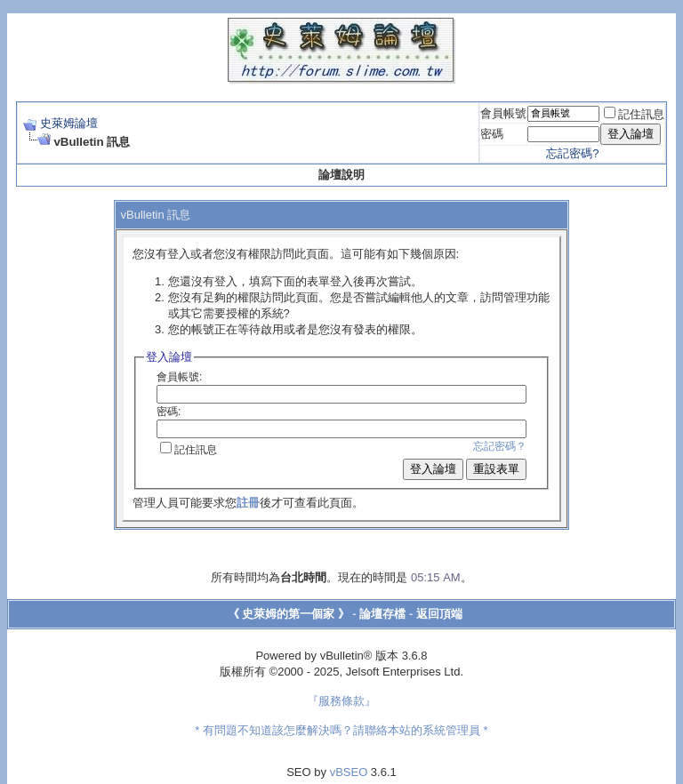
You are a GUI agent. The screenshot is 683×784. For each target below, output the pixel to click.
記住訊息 (634, 114)
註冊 (248, 503)
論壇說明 (341, 175)
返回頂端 (439, 614)
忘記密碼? (572, 153)
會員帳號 (503, 113)
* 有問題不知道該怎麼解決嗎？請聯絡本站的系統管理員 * (341, 730)
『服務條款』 (341, 701)
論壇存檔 (382, 614)
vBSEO (349, 772)
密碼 (492, 134)
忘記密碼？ (500, 446)
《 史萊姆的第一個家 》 (289, 614)
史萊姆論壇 (69, 123)
